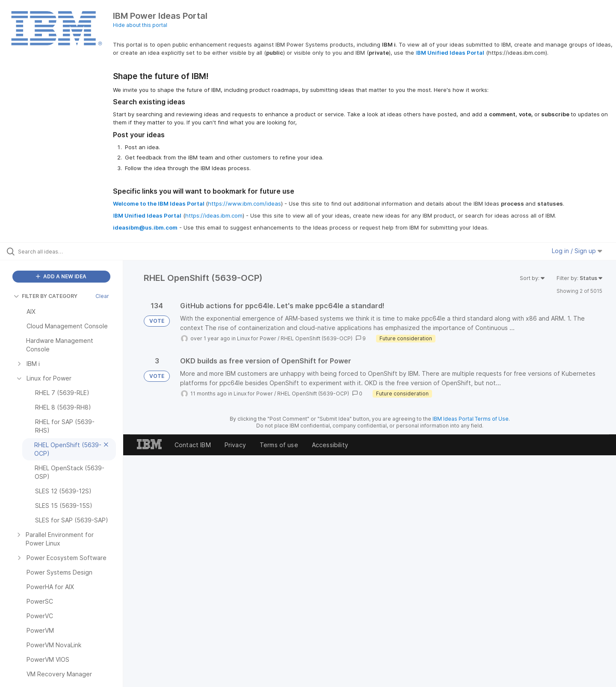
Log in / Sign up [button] (577, 251)
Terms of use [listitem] (279, 445)
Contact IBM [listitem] (193, 445)
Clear (102, 296)
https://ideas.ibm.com (214, 215)
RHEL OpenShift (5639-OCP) (317, 338)
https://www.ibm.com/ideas (244, 203)
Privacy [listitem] (235, 445)
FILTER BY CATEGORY (46, 296)
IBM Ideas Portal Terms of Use (471, 419)
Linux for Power (257, 338)
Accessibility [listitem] (330, 445)
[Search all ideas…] (72, 251)
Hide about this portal (140, 25)
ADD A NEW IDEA (61, 276)
